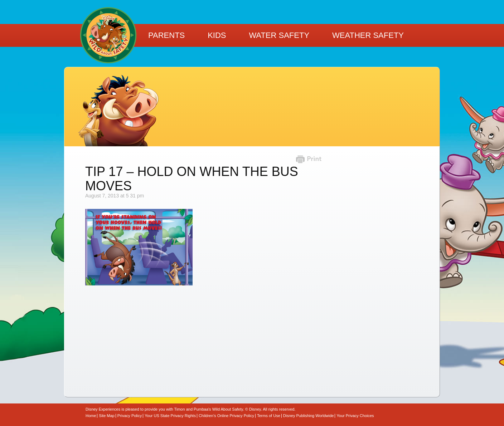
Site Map (106, 416)
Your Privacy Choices (355, 416)
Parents (166, 35)
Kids (217, 35)
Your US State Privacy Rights (170, 416)
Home (91, 416)
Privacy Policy (130, 416)
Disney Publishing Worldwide (309, 416)
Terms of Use (269, 416)
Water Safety (279, 35)
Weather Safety (368, 35)
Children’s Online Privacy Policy (226, 416)
